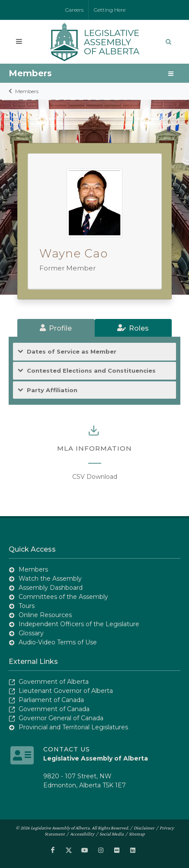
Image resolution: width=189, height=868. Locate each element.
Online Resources (45, 615)
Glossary (31, 633)
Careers (74, 10)
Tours (27, 606)
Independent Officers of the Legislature (79, 624)
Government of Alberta (54, 682)
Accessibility (82, 834)
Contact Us (67, 749)
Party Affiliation (52, 390)
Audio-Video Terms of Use (58, 642)
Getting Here (110, 10)
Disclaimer (144, 828)
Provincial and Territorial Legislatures (73, 727)
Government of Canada (54, 709)
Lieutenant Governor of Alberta (66, 691)
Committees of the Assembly (63, 597)
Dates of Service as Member (72, 352)
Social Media (112, 834)
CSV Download (95, 477)
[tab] (56, 328)
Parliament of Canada (51, 700)
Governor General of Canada (61, 718)
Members (27, 91)
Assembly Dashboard (51, 588)
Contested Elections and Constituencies (91, 371)
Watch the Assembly (50, 579)
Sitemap (137, 834)
